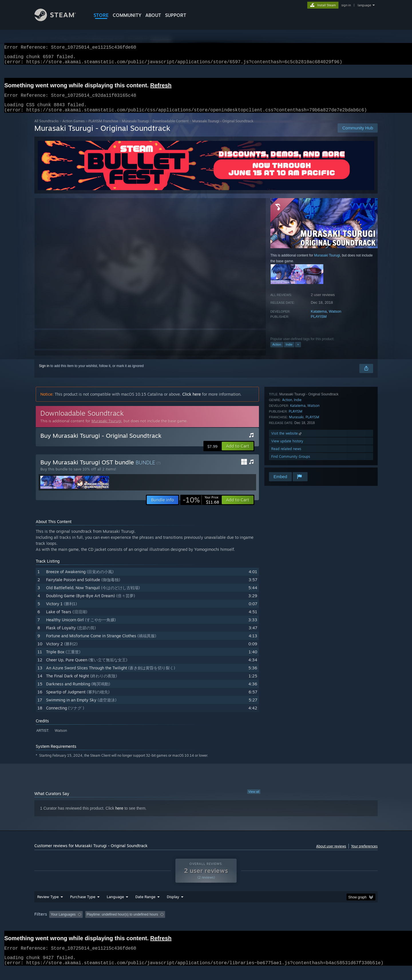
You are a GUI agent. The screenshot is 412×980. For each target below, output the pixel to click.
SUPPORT (176, 15)
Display (173, 908)
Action (277, 351)
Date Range (145, 908)
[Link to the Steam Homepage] (60, 20)
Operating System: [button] (254, 925)
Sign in (44, 373)
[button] (238, 453)
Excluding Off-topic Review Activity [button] (121, 925)
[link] (201, 507)
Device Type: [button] (328, 925)
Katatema (319, 318)
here (119, 815)
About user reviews (331, 853)
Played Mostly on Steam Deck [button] (206, 925)
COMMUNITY (127, 15)
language (364, 5)
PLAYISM (319, 323)
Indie (289, 351)
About (153, 15)
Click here (192, 401)
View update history (287, 448)
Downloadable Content (171, 128)
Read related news (286, 456)
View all (254, 798)
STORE (101, 15)
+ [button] (298, 351)
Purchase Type (83, 908)
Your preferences (364, 853)
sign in (346, 5)
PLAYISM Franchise (103, 128)
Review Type (48, 908)
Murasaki (296, 424)
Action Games (74, 128)
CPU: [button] (284, 925)
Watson (335, 318)
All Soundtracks (46, 128)
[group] (206, 926)
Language (115, 908)
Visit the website (287, 440)
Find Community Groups (291, 463)
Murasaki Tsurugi (135, 128)
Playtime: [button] (165, 925)
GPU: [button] (303, 925)
